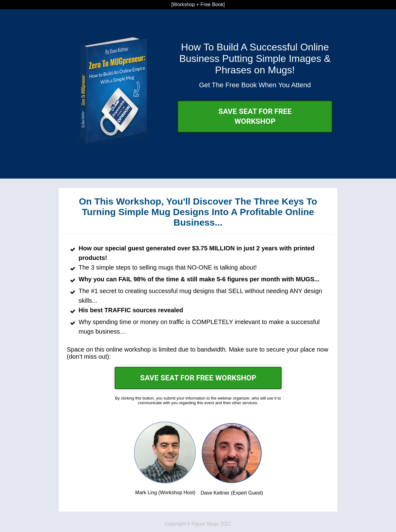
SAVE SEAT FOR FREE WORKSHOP (255, 116)
